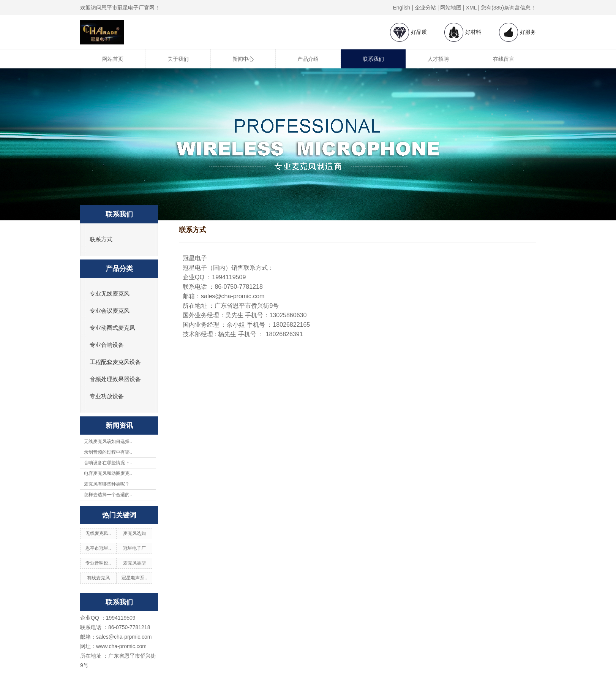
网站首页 (113, 59)
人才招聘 (438, 59)
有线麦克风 (98, 578)
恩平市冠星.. (98, 548)
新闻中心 (243, 59)
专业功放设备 (107, 396)
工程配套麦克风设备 (115, 362)
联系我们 (373, 59)
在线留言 (504, 59)
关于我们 (178, 59)
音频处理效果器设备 (115, 379)
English (401, 8)
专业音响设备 (107, 345)
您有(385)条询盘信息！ (508, 8)
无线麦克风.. (98, 533)
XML (471, 8)
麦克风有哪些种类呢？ (107, 484)
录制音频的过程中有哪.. (108, 452)
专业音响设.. (98, 563)
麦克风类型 (134, 563)
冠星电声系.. (134, 578)
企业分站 (425, 8)
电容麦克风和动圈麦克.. (108, 473)
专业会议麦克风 (110, 311)
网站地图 (451, 8)
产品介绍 (308, 59)
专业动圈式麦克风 (112, 328)
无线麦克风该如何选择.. (108, 441)
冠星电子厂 (134, 548)
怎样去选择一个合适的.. (108, 495)
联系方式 (101, 239)
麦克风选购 (134, 533)
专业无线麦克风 (110, 294)
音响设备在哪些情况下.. (108, 463)
